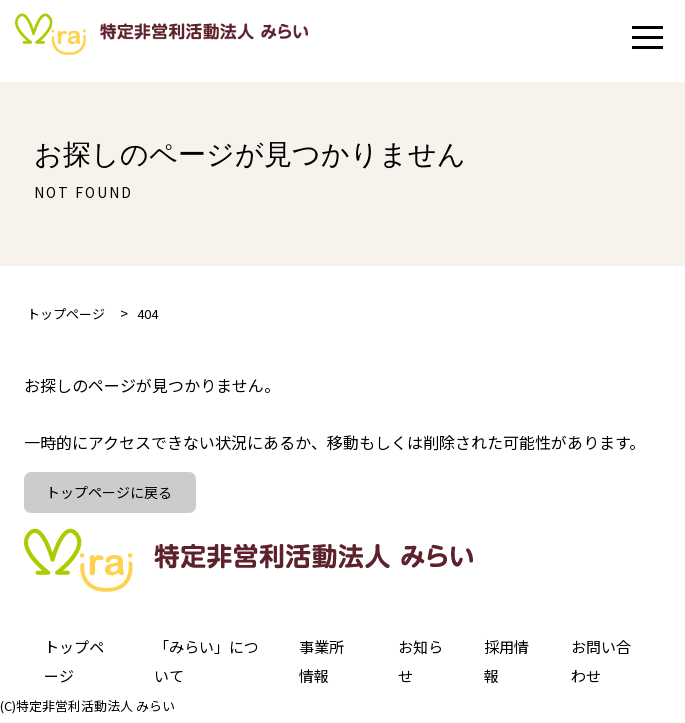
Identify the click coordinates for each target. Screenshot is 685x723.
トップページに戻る (112, 494)
